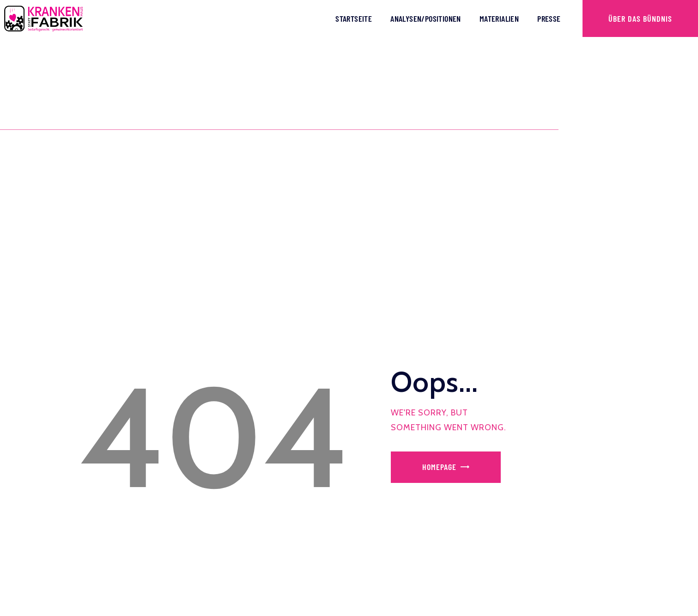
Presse (549, 18)
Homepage (439, 467)
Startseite (354, 18)
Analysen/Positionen (426, 18)
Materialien (499, 18)
